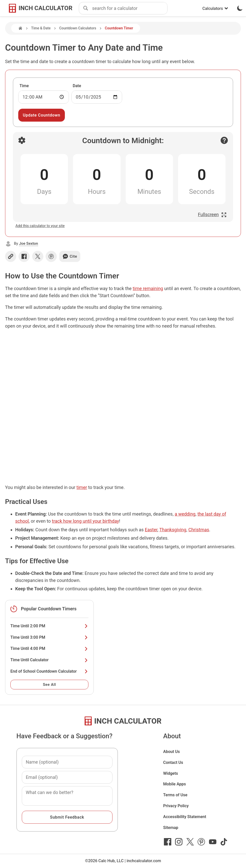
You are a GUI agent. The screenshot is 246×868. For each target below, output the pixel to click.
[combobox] (130, 8)
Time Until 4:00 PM (49, 648)
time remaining (148, 288)
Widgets (171, 773)
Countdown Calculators (78, 28)
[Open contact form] (224, 140)
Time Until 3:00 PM (49, 637)
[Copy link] (11, 256)
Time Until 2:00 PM (49, 626)
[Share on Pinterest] (51, 256)
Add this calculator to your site (40, 226)
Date (77, 86)
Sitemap (171, 828)
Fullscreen (212, 214)
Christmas (199, 530)
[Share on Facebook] (24, 256)
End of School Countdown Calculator (49, 671)
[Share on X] (38, 256)
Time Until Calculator (49, 660)
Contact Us (173, 762)
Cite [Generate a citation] (70, 256)
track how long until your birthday (86, 521)
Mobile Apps (175, 784)
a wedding (185, 514)
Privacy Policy (176, 806)
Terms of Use (175, 795)
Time (24, 86)
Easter (151, 530)
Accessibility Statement (185, 817)
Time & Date (41, 28)
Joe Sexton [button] (29, 243)
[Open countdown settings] (22, 140)
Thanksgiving (173, 530)
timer (82, 487)
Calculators (215, 8)
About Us (172, 752)
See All (49, 685)
